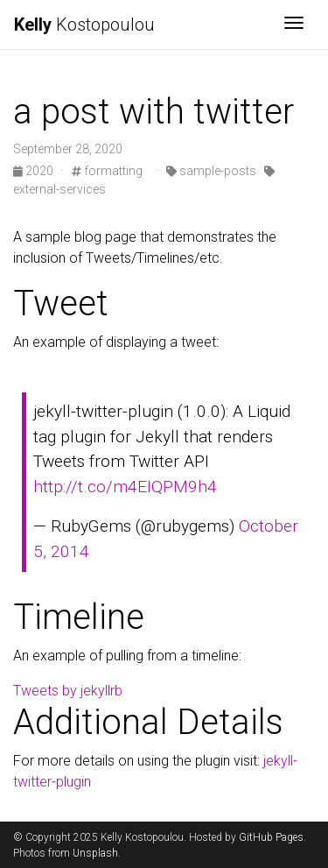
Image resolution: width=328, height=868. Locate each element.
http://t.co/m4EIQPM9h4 (125, 487)
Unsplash (95, 853)
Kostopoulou (84, 25)
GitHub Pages (271, 837)
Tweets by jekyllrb (68, 691)
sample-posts (211, 171)
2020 (35, 171)
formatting (107, 171)
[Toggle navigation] (294, 25)
